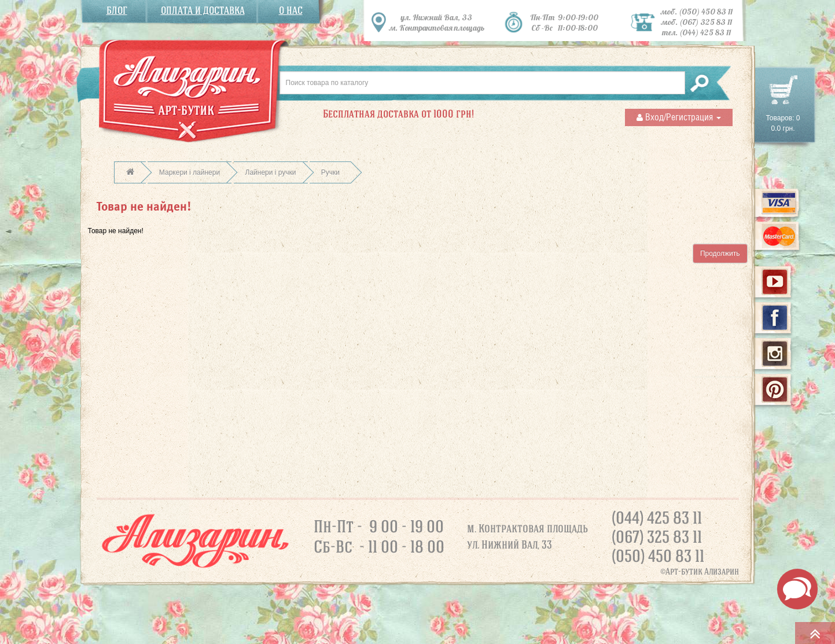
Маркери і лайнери (190, 172)
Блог (117, 11)
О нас (291, 11)
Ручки (330, 172)
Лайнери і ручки (271, 172)
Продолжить (720, 253)
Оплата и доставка (203, 11)
